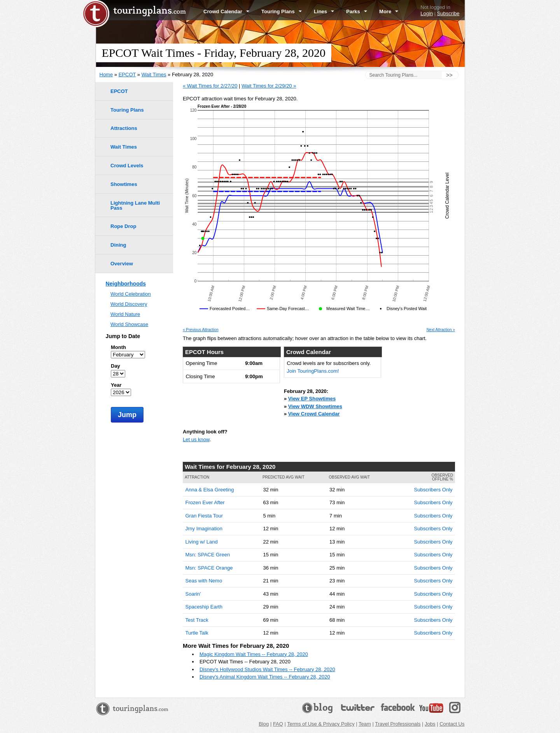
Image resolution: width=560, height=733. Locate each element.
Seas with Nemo (204, 581)
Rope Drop (123, 226)
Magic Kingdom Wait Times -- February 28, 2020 (254, 654)
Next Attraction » (441, 330)
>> (449, 75)
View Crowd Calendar (314, 414)
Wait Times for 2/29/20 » (269, 86)
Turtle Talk (197, 633)
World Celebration (131, 294)
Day (115, 366)
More (389, 11)
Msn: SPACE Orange (209, 568)
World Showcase (129, 324)
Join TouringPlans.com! (313, 371)
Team (365, 724)
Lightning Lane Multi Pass (135, 205)
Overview (122, 264)
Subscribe (448, 13)
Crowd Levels (127, 166)
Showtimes (124, 184)
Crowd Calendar (226, 11)
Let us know (196, 439)
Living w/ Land (202, 542)
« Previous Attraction (201, 330)
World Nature (125, 314)
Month (118, 347)
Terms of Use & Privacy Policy (321, 724)
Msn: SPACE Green (208, 555)
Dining (118, 245)
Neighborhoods (126, 284)
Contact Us (452, 724)
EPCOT (127, 75)
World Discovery (129, 304)
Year (116, 385)
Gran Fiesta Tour (204, 516)
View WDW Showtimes (315, 406)
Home (106, 75)
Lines (324, 11)
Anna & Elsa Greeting (210, 490)
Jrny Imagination (204, 529)
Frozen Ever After (205, 502)
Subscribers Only (433, 490)
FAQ (278, 724)
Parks (357, 11)
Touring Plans (282, 11)
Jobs (430, 724)
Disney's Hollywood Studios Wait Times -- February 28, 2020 (267, 669)
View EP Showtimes (312, 399)
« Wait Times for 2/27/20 (210, 86)
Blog (264, 724)
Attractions (124, 128)
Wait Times (154, 75)
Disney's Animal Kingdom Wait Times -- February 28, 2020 (265, 677)
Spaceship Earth (204, 607)
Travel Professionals (398, 724)
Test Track (197, 620)
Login (427, 13)
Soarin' (193, 594)
